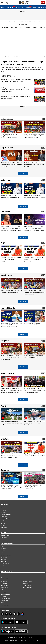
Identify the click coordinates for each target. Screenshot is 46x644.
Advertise (3, 512)
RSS (41, 640)
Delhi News (4, 583)
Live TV (3, 523)
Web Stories (4, 527)
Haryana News (5, 586)
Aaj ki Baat (14, 27)
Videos (18, 7)
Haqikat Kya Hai (8, 308)
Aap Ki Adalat (7, 148)
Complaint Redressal (6, 514)
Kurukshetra (6, 275)
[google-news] (22, 614)
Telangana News (27, 586)
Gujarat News (4, 601)
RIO (37, 640)
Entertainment (7, 373)
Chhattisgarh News (6, 599)
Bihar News (4, 581)
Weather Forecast (5, 535)
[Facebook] (3, 614)
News (2, 22)
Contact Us (4, 508)
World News (4, 549)
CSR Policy (31, 640)
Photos (3, 551)
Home (2, 7)
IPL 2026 (29, 7)
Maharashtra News (28, 581)
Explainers (4, 562)
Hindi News (4, 521)
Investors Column (5, 519)
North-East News (5, 592)
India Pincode (4, 538)
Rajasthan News (27, 583)
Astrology (27, 27)
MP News (4, 590)
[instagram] (11, 614)
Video (6, 22)
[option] (12, 130)
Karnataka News (5, 605)
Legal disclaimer (14, 640)
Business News (5, 564)
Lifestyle (5, 439)
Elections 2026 (10, 7)
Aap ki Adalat (5, 27)
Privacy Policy (23, 640)
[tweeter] (7, 614)
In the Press (4, 517)
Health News (4, 566)
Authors (3, 525)
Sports (40, 7)
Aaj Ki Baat (6, 180)
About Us (3, 510)
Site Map (6, 640)
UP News (3, 596)
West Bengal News (28, 588)
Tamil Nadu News (5, 594)
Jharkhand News (5, 588)
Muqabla (5, 341)
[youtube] (14, 614)
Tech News (4, 559)
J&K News (4, 603)
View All (23, 174)
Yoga (41, 27)
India (23, 7)
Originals (35, 27)
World (34, 7)
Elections (11, 22)
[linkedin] (18, 614)
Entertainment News (6, 555)
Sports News (4, 557)
